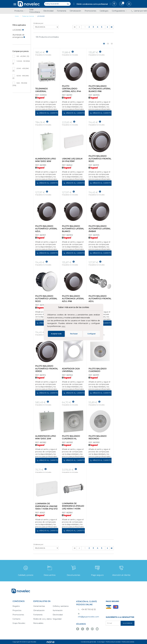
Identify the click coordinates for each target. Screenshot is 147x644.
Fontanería (62, 11)
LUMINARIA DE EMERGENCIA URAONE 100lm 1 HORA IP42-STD (46, 506)
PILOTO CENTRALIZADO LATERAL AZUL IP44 (71, 89)
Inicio (17, 16)
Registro (16, 606)
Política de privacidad (113, 642)
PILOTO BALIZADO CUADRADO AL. (71, 437)
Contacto (16, 619)
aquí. (64, 326)
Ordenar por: (38, 23)
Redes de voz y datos (42, 619)
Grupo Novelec (19, 623)
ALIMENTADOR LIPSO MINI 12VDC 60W (46, 160)
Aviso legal (101, 642)
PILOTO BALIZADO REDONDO (98, 437)
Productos (20, 11)
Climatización (75, 11)
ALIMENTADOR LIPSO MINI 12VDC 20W (46, 437)
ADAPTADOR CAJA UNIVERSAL (71, 370)
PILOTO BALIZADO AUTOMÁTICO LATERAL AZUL (46, 229)
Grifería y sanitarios (61, 606)
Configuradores (120, 11)
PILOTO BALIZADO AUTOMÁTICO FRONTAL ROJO (100, 159)
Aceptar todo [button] (56, 334)
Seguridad (57, 619)
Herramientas (39, 606)
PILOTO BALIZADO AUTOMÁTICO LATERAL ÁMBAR (100, 229)
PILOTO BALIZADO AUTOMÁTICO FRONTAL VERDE (47, 369)
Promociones (90, 11)
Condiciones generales (88, 642)
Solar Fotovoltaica (35, 11)
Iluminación (58, 610)
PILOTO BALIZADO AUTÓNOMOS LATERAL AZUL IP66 (73, 299)
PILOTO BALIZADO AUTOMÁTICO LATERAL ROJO (46, 299)
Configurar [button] (91, 334)
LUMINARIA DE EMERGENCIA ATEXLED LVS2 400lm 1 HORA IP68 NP (73, 506)
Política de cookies (128, 642)
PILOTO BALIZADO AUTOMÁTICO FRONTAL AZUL (100, 299)
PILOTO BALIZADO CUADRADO (98, 370)
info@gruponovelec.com (89, 617)
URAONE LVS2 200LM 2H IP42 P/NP (72, 160)
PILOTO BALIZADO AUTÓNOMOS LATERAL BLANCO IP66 (100, 89)
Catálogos (104, 11)
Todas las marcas (28, 16)
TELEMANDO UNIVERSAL (41, 90)
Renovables (38, 623)
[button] (67, 327)
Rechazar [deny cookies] (74, 334)
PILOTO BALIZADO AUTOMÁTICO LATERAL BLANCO (73, 229)
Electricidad (48, 11)
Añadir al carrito (47, 113)
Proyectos (17, 610)
